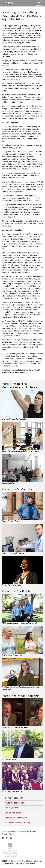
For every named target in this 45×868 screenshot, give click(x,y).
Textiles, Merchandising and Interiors (20, 386)
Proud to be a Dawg (9, 759)
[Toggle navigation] (39, 3)
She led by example (13, 813)
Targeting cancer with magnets (13, 553)
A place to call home (9, 483)
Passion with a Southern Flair (12, 655)
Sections (33, 832)
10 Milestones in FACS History (18, 823)
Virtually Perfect (12, 808)
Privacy (11, 834)
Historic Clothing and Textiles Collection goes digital (20, 451)
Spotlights (23, 591)
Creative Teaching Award (10, 521)
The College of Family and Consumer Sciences (25, 861)
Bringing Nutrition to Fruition (12, 585)
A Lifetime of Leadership (15, 803)
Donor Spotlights (28, 696)
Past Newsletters (22, 832)
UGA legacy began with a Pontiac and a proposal (19, 623)
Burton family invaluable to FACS (13, 791)
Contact (4, 834)
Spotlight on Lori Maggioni (16, 818)
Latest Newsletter (8, 832)
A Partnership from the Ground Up (14, 419)
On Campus (25, 489)
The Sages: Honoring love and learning (15, 727)
